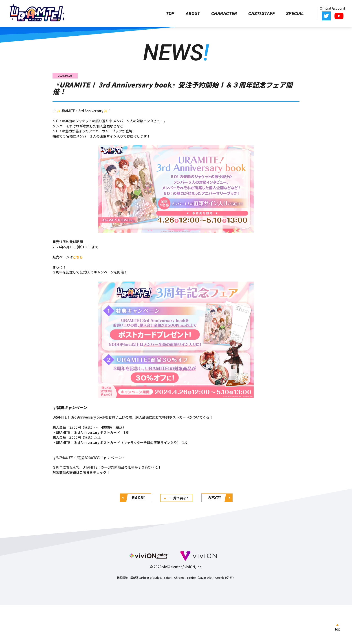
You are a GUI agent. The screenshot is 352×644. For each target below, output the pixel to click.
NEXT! (214, 498)
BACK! (138, 498)
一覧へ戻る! (179, 498)
